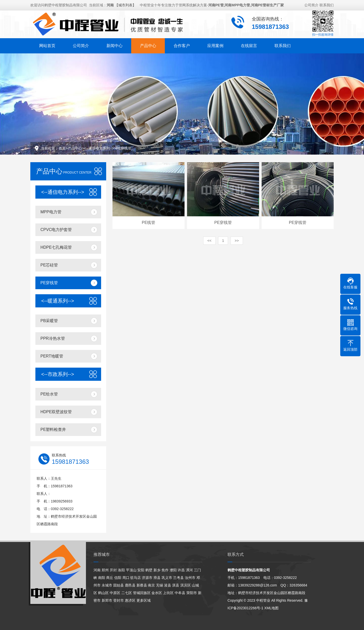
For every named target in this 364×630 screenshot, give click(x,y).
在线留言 (249, 45)
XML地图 (272, 608)
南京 (151, 585)
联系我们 (327, 5)
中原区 (115, 593)
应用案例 (215, 45)
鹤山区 (103, 593)
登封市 (119, 600)
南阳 (102, 578)
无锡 (160, 585)
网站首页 (47, 45)
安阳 (141, 570)
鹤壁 (149, 570)
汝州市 (190, 578)
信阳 (118, 578)
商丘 (110, 578)
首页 (62, 148)
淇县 (176, 585)
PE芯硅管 (49, 265)
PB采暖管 (49, 321)
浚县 (168, 585)
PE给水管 (49, 394)
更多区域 (144, 600)
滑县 (157, 578)
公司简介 (311, 5)
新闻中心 (115, 45)
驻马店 (135, 578)
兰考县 (178, 578)
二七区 (127, 593)
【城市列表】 (125, 5)
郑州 (105, 570)
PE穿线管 (124, 148)
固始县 (119, 585)
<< (209, 241)
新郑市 (107, 600)
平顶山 (131, 570)
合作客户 (182, 45)
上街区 (168, 593)
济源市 (147, 578)
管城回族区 (142, 593)
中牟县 (180, 593)
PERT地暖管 (52, 356)
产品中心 (148, 45)
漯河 (189, 570)
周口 (126, 578)
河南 (97, 570)
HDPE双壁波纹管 (56, 412)
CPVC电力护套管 (56, 230)
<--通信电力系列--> (99, 148)
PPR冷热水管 (53, 338)
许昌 (181, 570)
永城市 (107, 585)
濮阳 (173, 570)
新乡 (157, 570)
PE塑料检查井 (53, 429)
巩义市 (167, 578)
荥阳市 (192, 593)
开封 (113, 570)
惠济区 (130, 600)
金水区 (157, 593)
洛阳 (121, 570)
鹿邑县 (130, 585)
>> (237, 241)
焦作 (165, 570)
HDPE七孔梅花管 (56, 247)
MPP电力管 (51, 212)
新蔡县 (142, 585)
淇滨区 (186, 585)
